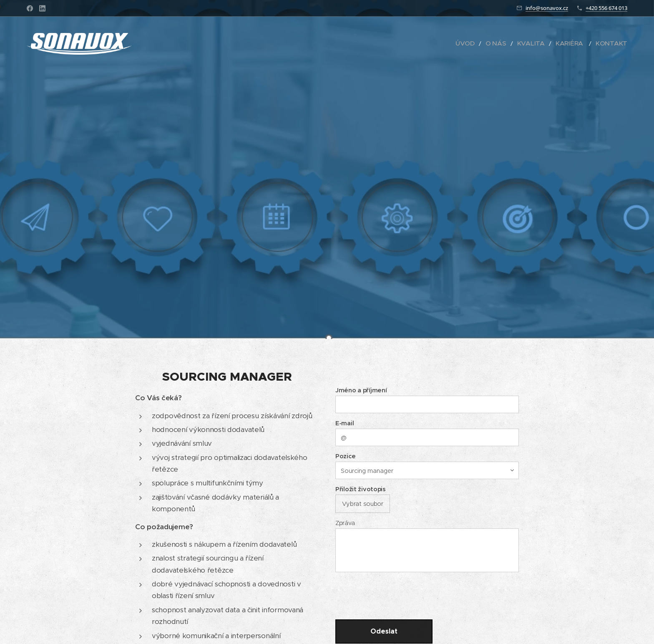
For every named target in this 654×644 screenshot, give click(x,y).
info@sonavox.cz (547, 8)
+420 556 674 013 (606, 8)
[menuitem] (485, 44)
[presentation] (401, 595)
